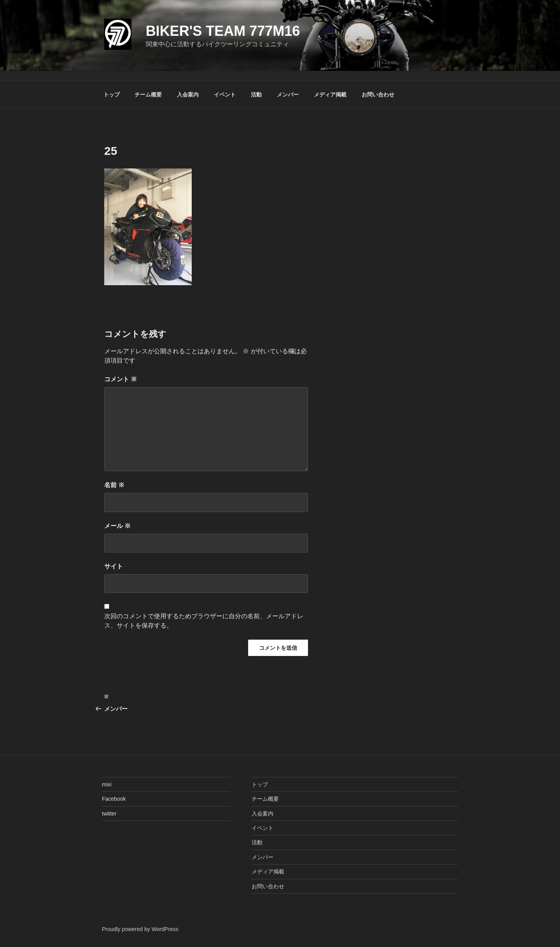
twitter (109, 814)
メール (117, 526)
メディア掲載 (330, 95)
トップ (112, 95)
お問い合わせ (378, 95)
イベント (225, 95)
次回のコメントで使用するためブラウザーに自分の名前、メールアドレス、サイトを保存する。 (204, 621)
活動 (256, 95)
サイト (114, 566)
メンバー (288, 95)
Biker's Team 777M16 (223, 31)
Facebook (114, 799)
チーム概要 (148, 95)
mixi (107, 784)
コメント (121, 379)
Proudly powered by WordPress (140, 929)
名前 (114, 485)
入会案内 (188, 95)
